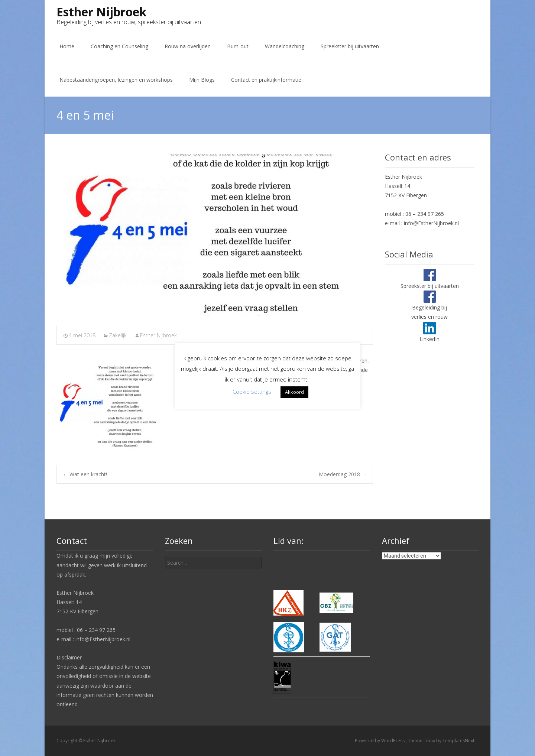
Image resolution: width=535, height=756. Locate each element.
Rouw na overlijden (188, 46)
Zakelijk (118, 335)
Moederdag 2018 (343, 474)
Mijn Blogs (202, 80)
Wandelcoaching (285, 46)
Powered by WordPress (380, 741)
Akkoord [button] (294, 392)
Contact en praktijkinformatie (266, 80)
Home (67, 46)
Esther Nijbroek (158, 335)
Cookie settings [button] (252, 392)
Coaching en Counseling (119, 46)
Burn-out (238, 46)
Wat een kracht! (85, 474)
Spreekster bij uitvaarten (350, 46)
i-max (430, 741)
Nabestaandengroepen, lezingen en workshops (116, 80)
